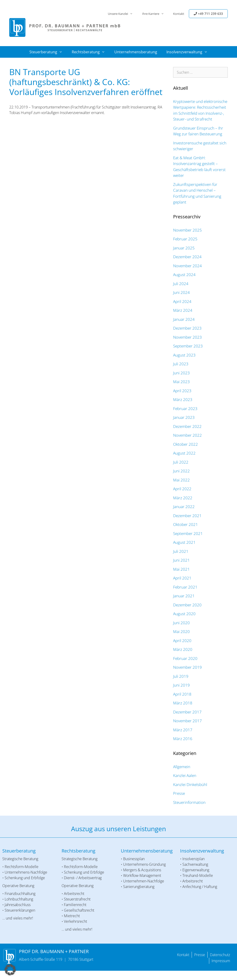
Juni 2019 (181, 685)
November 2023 (187, 337)
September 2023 (188, 346)
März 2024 (183, 310)
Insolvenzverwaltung (189, 52)
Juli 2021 (181, 551)
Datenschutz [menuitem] (220, 955)
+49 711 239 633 (208, 14)
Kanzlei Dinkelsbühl (190, 784)
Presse (179, 793)
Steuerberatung (48, 52)
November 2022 (187, 435)
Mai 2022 (181, 480)
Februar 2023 (185, 409)
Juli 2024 (181, 284)
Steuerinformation (189, 802)
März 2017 (183, 730)
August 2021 (184, 542)
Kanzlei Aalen (185, 775)
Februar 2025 (185, 239)
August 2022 (184, 453)
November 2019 (187, 667)
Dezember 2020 (187, 605)
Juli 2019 (181, 676)
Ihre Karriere (155, 14)
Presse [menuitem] (200, 955)
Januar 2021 (184, 596)
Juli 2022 (181, 462)
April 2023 (182, 391)
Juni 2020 (181, 623)
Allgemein (182, 767)
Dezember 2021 (187, 516)
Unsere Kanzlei (123, 14)
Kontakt (179, 14)
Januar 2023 (184, 417)
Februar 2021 (185, 587)
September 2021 (188, 533)
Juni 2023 (181, 373)
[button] (10, 970)
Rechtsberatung (91, 52)
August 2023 (184, 355)
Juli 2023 (181, 364)
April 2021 (182, 578)
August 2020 (184, 614)
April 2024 (182, 301)
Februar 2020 (185, 658)
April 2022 (182, 489)
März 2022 (183, 498)
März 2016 (183, 739)
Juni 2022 (181, 471)
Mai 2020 (181, 632)
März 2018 (183, 703)
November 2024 (187, 266)
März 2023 (183, 399)
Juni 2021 (181, 560)
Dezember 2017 (187, 712)
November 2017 (187, 721)
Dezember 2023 (187, 328)
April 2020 (182, 641)
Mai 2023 (181, 382)
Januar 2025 (184, 248)
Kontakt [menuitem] (183, 955)
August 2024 (184, 275)
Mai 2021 (181, 569)
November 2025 (187, 230)
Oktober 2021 (186, 524)
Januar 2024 (184, 319)
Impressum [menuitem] (221, 961)
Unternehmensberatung (136, 52)
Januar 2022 (184, 507)
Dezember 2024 (187, 257)
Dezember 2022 (187, 426)
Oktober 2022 (186, 444)
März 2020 (183, 649)
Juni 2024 (181, 292)
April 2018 (182, 694)
